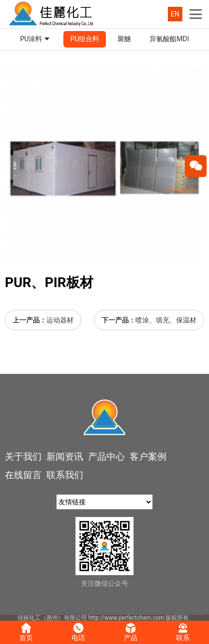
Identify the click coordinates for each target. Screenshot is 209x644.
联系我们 (65, 475)
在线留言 (23, 475)
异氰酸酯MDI (169, 39)
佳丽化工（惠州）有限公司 (52, 618)
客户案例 (148, 457)
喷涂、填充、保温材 (166, 320)
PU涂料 (36, 39)
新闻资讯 (65, 457)
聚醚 (124, 39)
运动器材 (60, 320)
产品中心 (106, 457)
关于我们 (23, 457)
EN (175, 14)
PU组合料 (85, 39)
